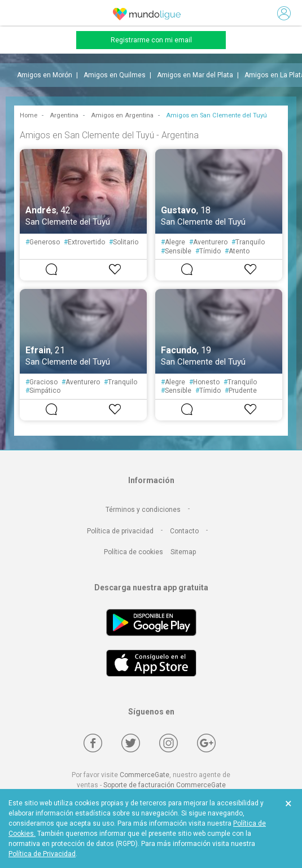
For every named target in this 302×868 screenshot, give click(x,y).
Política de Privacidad (42, 854)
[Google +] (206, 743)
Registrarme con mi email (151, 40)
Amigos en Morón (45, 75)
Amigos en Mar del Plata (195, 75)
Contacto (184, 531)
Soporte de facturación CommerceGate (165, 785)
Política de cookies (134, 552)
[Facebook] (93, 743)
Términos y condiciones (143, 510)
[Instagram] (168, 743)
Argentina (64, 115)
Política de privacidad (120, 531)
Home (29, 115)
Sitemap (183, 552)
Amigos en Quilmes (115, 75)
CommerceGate (145, 775)
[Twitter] (131, 743)
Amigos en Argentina (122, 115)
